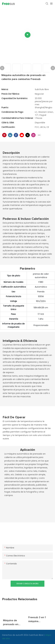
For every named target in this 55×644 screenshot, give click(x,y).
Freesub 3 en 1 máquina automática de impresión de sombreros (37, 620)
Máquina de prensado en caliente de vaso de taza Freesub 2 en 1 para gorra (14, 623)
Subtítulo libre (36, 635)
